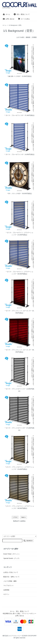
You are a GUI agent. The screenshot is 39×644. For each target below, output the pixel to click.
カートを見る (24, 19)
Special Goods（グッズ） (12, 558)
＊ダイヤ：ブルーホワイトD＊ (14, 115)
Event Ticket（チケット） (12, 554)
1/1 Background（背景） (15, 25)
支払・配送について (22, 14)
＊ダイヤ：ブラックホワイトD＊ (15, 428)
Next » (24, 517)
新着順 (34, 37)
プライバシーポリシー (29, 613)
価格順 (28, 37)
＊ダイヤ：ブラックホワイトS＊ (15, 389)
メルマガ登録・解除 (10, 581)
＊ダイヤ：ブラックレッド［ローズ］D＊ (18, 350)
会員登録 (6, 590)
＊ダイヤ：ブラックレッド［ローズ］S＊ (18, 311)
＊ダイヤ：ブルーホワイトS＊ (14, 154)
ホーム (6, 14)
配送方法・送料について (11, 577)
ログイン (6, 594)
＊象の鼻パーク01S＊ (14, 76)
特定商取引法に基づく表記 (12, 613)
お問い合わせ (8, 19)
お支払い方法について (11, 572)
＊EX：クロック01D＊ (14, 193)
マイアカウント (9, 585)
